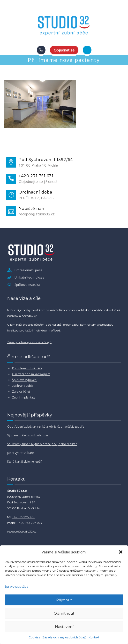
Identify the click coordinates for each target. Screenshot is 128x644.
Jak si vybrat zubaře (21, 453)
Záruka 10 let (21, 392)
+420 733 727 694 (30, 523)
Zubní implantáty (24, 397)
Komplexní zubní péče (27, 368)
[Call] (41, 50)
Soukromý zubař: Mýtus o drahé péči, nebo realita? (42, 444)
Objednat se (64, 50)
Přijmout (64, 600)
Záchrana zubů (22, 386)
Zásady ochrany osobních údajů (64, 637)
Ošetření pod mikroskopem (31, 374)
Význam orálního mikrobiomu (28, 435)
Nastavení (64, 627)
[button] (121, 552)
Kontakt (94, 637)
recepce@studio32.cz (22, 531)
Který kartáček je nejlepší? (25, 462)
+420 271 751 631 (23, 517)
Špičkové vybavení (25, 380)
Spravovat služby (16, 587)
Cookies (34, 637)
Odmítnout (64, 613)
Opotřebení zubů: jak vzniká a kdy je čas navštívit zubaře (46, 427)
